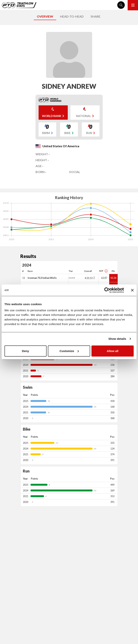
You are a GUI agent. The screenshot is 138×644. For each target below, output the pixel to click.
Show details (117, 339)
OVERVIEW (45, 16)
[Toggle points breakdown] (94, 278)
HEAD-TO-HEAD (72, 16)
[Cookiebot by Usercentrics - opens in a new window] (107, 290)
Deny (25, 351)
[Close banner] (132, 290)
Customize (69, 351)
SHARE (95, 16)
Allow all (113, 351)
